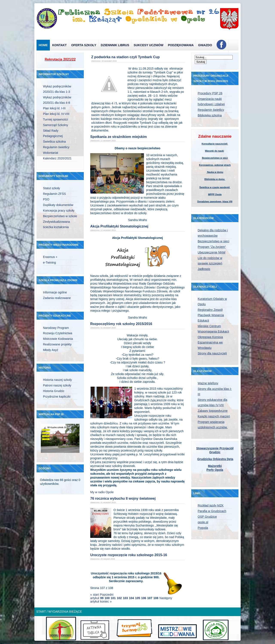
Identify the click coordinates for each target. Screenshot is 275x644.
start (96, 595)
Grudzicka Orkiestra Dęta (215, 459)
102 (119, 598)
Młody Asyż (51, 350)
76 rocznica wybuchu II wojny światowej (123, 498)
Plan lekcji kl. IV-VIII (56, 114)
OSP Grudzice (207, 517)
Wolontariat (51, 153)
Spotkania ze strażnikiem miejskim (118, 137)
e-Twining (49, 262)
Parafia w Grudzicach (212, 511)
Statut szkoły (51, 188)
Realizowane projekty (57, 344)
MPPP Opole (215, 194)
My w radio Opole (102, 492)
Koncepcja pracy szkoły (59, 211)
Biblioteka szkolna (210, 115)
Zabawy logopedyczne (213, 411)
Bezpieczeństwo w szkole (60, 216)
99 (102, 598)
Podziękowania (181, 45)
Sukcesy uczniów (148, 45)
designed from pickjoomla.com (138, 627)
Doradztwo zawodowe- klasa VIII (215, 201)
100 (107, 598)
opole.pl (203, 522)
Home (43, 45)
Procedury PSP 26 (210, 93)
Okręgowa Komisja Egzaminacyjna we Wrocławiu (210, 342)
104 (131, 598)
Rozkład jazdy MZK (211, 505)
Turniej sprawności (55, 119)
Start (41, 612)
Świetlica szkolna (54, 142)
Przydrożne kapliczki (57, 397)
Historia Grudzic (54, 391)
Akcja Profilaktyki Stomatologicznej (119, 226)
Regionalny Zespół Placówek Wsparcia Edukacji (211, 315)
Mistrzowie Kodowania (58, 339)
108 (156, 598)
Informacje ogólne (55, 292)
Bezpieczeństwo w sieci (215, 158)
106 (144, 598)
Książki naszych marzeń (214, 416)
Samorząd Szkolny (56, 125)
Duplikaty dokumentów (58, 205)
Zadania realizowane (57, 298)
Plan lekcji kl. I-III (54, 108)
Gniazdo (205, 45)
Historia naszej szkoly (57, 380)
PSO (46, 199)
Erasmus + (50, 257)
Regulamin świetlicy (56, 147)
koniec (104, 601)
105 (138, 598)
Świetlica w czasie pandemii (215, 187)
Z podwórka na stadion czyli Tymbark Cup (125, 57)
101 (113, 598)
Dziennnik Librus (115, 45)
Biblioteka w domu (215, 179)
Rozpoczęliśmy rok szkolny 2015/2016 (121, 324)
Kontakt (59, 45)
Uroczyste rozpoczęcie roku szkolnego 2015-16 (129, 555)
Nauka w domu (215, 172)
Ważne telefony (208, 383)
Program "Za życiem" (212, 247)
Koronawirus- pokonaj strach (215, 165)
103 (125, 598)
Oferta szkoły (84, 45)
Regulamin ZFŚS (54, 194)
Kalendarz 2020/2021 (57, 158)
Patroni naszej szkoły (57, 385)
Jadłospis (204, 269)
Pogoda (203, 528)
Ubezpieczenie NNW (212, 252)
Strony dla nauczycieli (212, 353)
